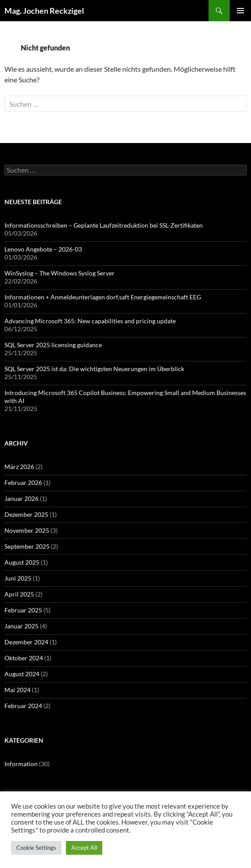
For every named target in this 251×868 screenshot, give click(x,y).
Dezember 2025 (26, 514)
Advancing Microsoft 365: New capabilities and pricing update (90, 321)
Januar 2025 (21, 626)
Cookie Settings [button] (36, 848)
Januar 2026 (21, 498)
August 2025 (22, 562)
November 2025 (27, 530)
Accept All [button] (84, 848)
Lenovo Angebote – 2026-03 (43, 249)
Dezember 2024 (26, 642)
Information (21, 764)
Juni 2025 (18, 578)
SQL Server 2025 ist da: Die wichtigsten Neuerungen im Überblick (94, 369)
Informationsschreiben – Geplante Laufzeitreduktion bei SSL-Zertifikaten (104, 225)
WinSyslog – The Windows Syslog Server (60, 273)
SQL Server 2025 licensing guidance (53, 345)
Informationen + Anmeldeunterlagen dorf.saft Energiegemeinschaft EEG (103, 297)
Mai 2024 (17, 690)
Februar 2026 (23, 482)
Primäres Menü (240, 11)
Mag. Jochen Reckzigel (44, 11)
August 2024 (22, 674)
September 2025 (27, 546)
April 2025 (19, 594)
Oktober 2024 (24, 658)
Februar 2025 (23, 610)
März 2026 (19, 467)
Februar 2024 (23, 706)
